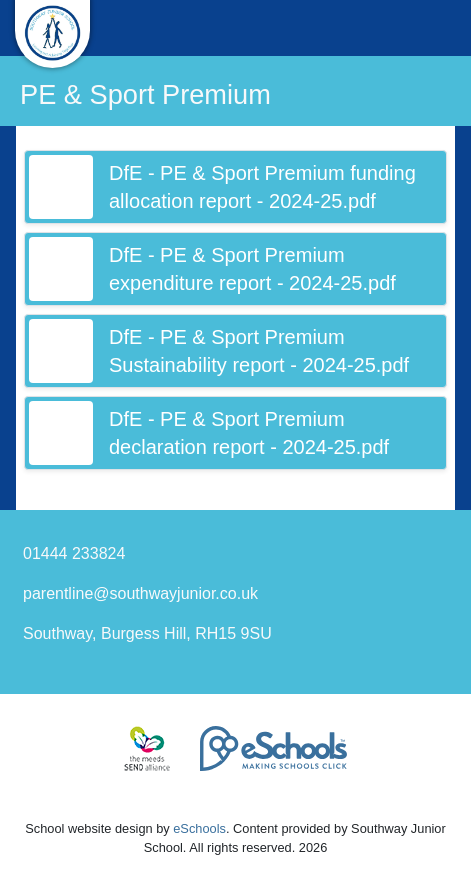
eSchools (199, 828)
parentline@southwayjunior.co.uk (140, 593)
